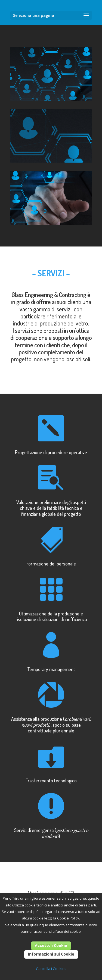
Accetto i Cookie (51, 945)
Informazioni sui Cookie (51, 954)
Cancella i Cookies (51, 969)
